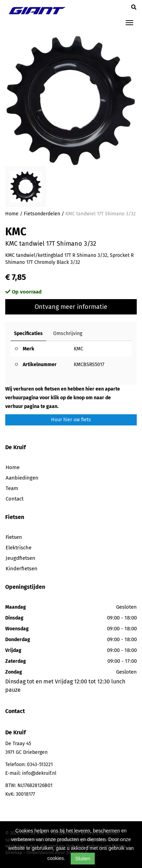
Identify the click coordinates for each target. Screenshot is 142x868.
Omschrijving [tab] (68, 333)
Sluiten (83, 859)
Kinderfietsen (22, 569)
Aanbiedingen (22, 478)
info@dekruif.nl (39, 773)
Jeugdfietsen (20, 558)
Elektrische (19, 548)
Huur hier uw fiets (71, 420)
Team (12, 488)
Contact (15, 499)
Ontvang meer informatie (71, 307)
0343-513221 (40, 765)
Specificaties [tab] (28, 333)
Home (12, 214)
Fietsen (14, 537)
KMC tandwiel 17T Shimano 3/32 (101, 214)
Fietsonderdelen (42, 214)
